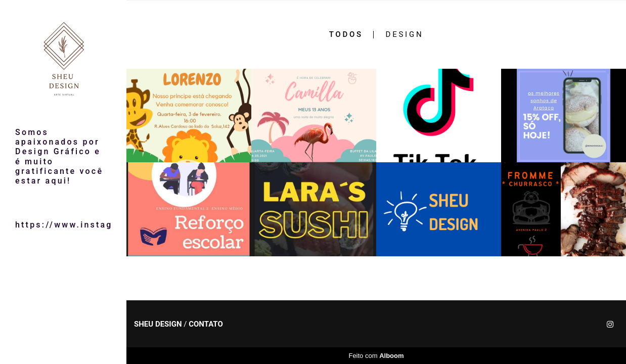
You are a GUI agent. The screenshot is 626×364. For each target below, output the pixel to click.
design (405, 35)
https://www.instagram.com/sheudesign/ (63, 225)
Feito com (376, 356)
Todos (346, 35)
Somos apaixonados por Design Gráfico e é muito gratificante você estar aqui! (59, 156)
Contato (206, 324)
